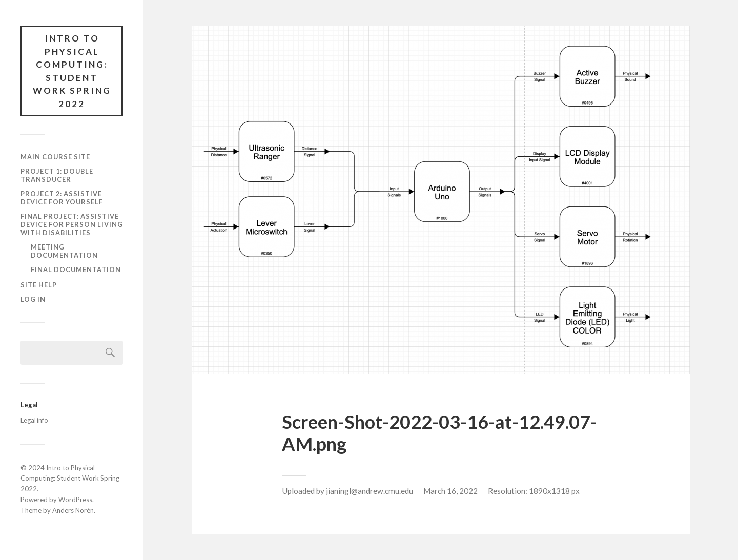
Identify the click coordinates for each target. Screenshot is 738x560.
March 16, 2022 (450, 491)
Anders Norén (73, 510)
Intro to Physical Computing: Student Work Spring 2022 (72, 71)
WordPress (75, 500)
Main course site (55, 157)
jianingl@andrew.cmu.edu (370, 491)
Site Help (39, 285)
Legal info (34, 420)
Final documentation (76, 269)
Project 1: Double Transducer (57, 175)
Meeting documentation (64, 251)
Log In (33, 299)
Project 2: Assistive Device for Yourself (62, 198)
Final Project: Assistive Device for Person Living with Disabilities (72, 224)
